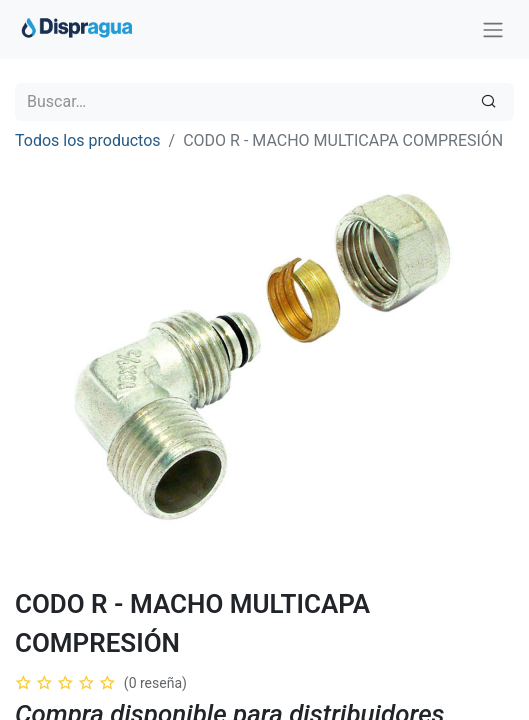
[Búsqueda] (488, 102)
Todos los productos (88, 140)
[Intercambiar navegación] (493, 29)
